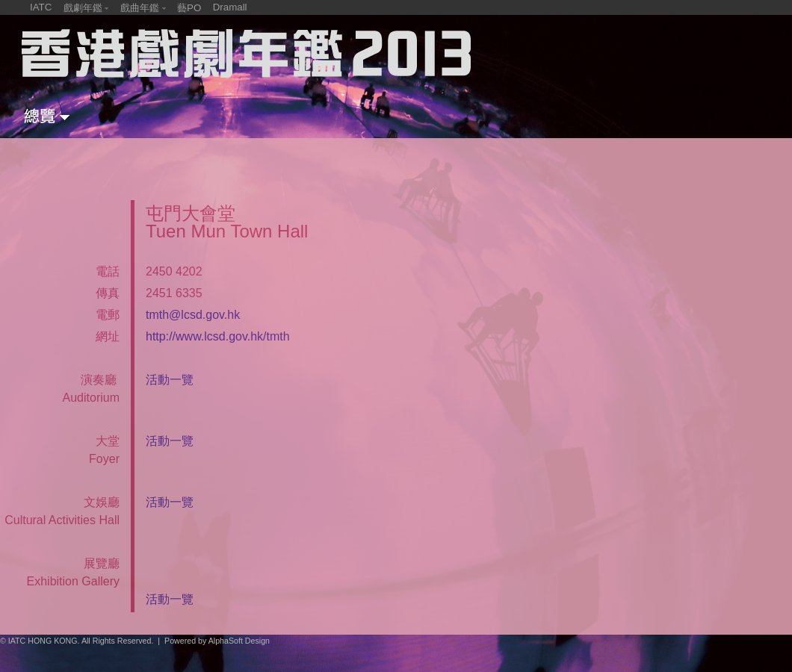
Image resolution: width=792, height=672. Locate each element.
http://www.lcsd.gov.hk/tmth (218, 336)
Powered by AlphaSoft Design (217, 641)
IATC (41, 7)
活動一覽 (170, 380)
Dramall (230, 7)
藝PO (189, 8)
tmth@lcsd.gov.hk (193, 315)
